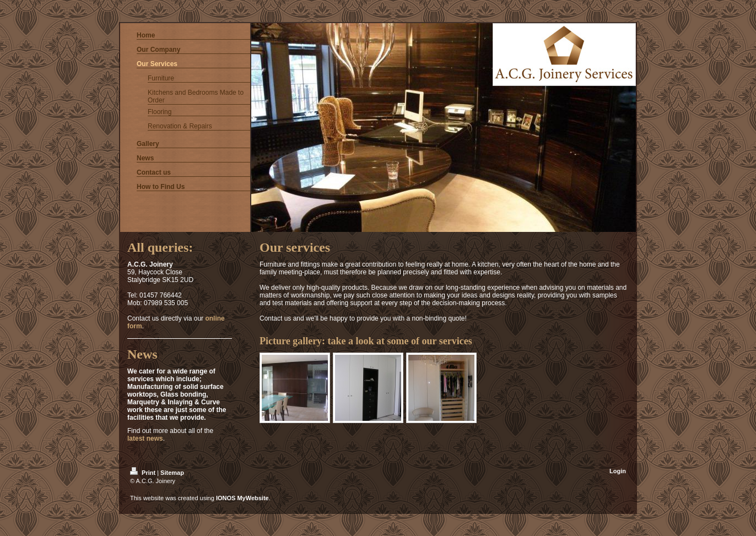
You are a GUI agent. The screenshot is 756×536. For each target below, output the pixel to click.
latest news (145, 438)
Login (618, 471)
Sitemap (172, 473)
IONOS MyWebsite (242, 498)
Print (144, 473)
